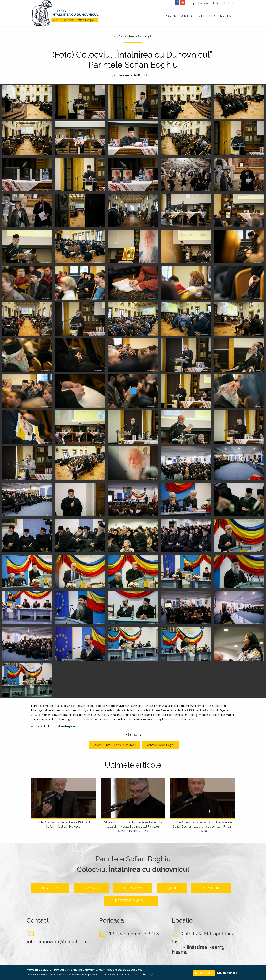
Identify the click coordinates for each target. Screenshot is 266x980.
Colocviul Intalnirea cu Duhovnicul (114, 745)
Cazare (91, 888)
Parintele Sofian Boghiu (160, 745)
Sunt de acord (204, 973)
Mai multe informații (140, 975)
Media (212, 16)
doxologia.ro (67, 727)
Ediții (216, 3)
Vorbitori (187, 16)
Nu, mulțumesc (227, 973)
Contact (228, 3)
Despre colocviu (131, 901)
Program (170, 16)
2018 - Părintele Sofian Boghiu (133, 36)
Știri (201, 16)
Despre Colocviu (199, 3)
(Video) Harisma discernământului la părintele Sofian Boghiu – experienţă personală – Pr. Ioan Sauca (203, 827)
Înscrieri (226, 16)
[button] (27, 102)
